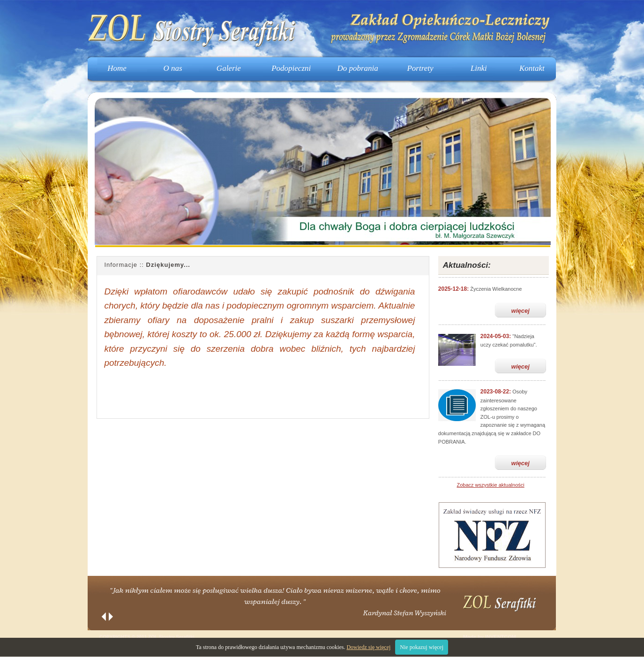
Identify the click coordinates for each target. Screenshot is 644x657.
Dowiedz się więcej (368, 647)
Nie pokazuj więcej (422, 647)
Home (117, 68)
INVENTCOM (501, 637)
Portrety (420, 68)
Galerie (229, 68)
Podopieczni (291, 68)
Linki (479, 68)
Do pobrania (357, 68)
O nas (173, 68)
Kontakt (532, 68)
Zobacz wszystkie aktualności (490, 485)
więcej (520, 311)
